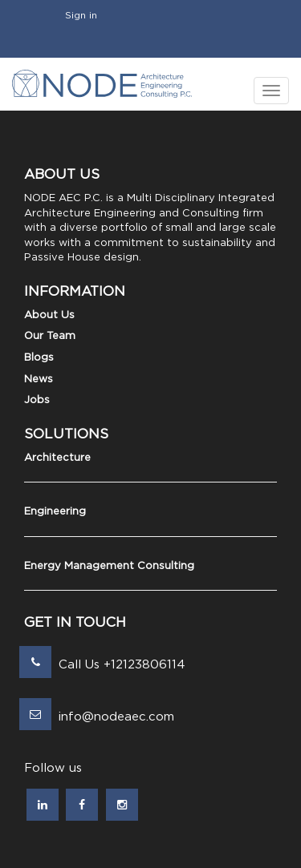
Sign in (81, 15)
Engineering (55, 512)
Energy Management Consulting (109, 566)
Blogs (39, 358)
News (39, 379)
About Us (49, 315)
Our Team (50, 336)
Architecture (57, 458)
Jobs (37, 400)
